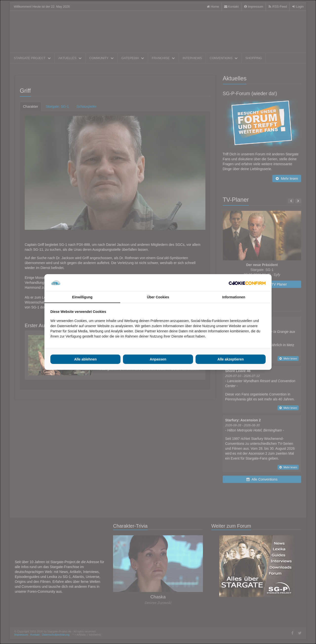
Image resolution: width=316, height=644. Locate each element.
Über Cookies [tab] (158, 297)
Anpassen (158, 359)
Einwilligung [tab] (82, 297)
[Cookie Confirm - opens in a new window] (247, 283)
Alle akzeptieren (231, 359)
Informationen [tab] (234, 297)
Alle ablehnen (85, 359)
